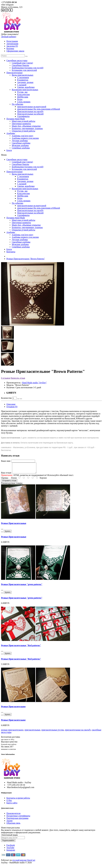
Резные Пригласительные (14, 525)
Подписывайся (8, 842)
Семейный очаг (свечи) (22, 63)
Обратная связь (13, 825)
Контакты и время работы (18, 800)
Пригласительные (14, 73)
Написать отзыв (18, 378)
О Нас (9, 802)
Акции (9, 823)
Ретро (20, 99)
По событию (18, 104)
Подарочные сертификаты (18, 818)
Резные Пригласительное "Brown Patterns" (26, 259)
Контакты (11, 252)
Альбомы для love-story (23, 136)
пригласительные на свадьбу (78, 732)
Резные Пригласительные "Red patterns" (21, 647)
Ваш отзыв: (6, 475)
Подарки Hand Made (16, 119)
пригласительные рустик (53, 732)
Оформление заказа (15, 51)
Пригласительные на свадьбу (30, 111)
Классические (24, 94)
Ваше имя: (6, 461)
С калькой (22, 85)
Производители (13, 815)
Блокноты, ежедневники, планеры (27, 128)
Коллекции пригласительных (25, 90)
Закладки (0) (12, 46)
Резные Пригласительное (13, 709)
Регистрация (12, 41)
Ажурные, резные (25, 82)
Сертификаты (23, 116)
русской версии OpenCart (24, 862)
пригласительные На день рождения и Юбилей (39, 109)
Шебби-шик (23, 97)
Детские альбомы (20, 141)
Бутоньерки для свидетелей (24, 70)
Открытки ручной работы (23, 131)
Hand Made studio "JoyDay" (34, 383)
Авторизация (12, 44)
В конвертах (23, 80)
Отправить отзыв (9, 483)
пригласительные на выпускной (32, 107)
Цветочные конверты (21, 124)
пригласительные (32, 732)
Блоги (9, 150)
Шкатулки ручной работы (24, 121)
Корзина (10, 48)
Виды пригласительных (23, 75)
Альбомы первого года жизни (25, 138)
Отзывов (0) (12, 407)
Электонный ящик (9, 837)
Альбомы (11, 133)
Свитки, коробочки (26, 87)
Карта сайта (12, 805)
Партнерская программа (17, 820)
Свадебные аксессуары (17, 60)
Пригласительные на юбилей (30, 114)
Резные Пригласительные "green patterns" (22, 586)
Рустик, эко (22, 92)
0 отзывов (6, 378)
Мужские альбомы (20, 145)
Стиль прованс (24, 102)
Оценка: (5, 480)
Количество (6, 398)
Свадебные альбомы (21, 143)
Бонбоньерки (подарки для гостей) (28, 68)
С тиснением (23, 77)
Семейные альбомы (21, 148)
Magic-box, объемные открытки (26, 126)
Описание (11, 404)
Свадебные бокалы (20, 65)
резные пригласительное (12, 732)
